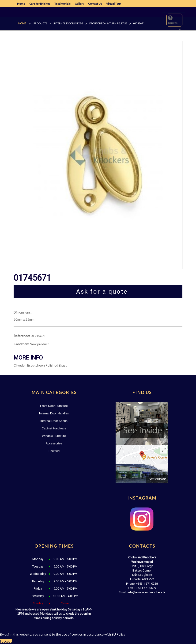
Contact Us (95, 4)
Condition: (21, 344)
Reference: (22, 336)
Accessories (54, 443)
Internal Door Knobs (54, 421)
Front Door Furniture (54, 406)
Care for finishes (40, 4)
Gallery (79, 4)
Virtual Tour (114, 4)
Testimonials (62, 4)
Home (21, 4)
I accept (6, 641)
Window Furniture (54, 436)
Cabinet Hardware (54, 428)
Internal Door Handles (54, 413)
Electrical (54, 451)
